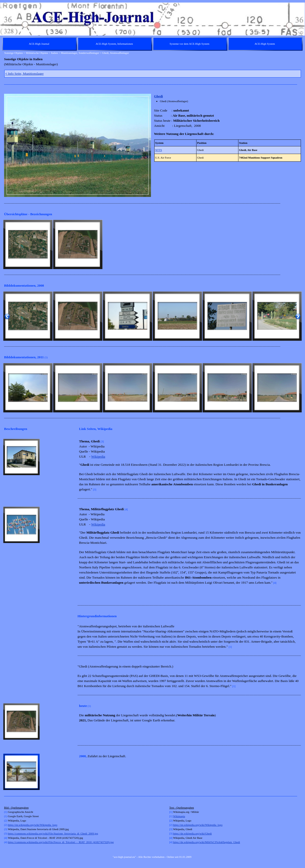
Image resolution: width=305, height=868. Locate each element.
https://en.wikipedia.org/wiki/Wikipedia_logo (33, 825)
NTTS (159, 150)
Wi (175, 816)
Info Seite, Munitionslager (25, 74)
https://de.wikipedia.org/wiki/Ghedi (192, 834)
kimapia (181, 816)
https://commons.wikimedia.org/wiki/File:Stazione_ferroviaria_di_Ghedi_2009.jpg (53, 834)
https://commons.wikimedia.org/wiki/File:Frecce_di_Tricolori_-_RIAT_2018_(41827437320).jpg (61, 842)
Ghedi (158, 96)
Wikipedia (98, 456)
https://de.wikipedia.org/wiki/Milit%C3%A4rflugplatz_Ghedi (207, 842)
